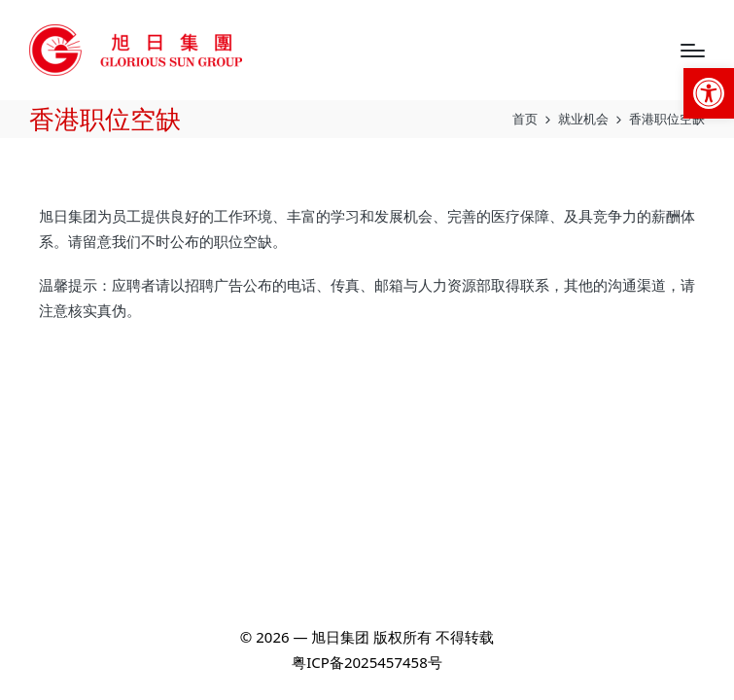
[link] (709, 93)
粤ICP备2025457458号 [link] (367, 662)
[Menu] (693, 51)
